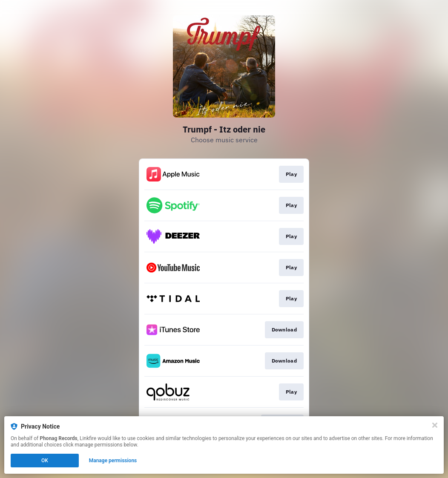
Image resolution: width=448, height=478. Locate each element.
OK (45, 461)
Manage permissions (113, 461)
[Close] (435, 425)
